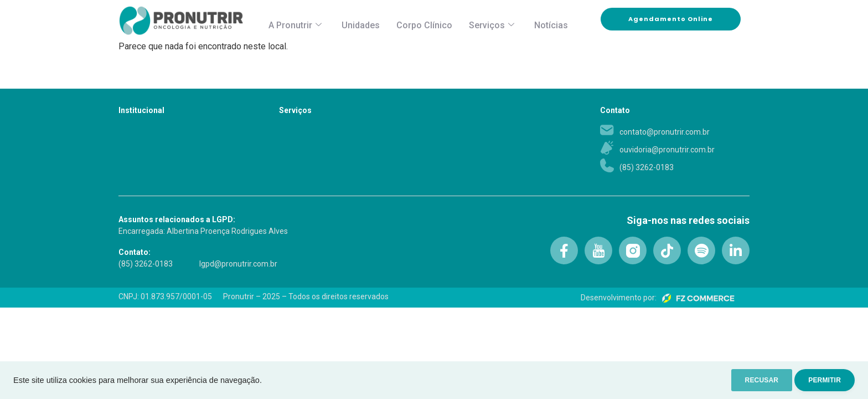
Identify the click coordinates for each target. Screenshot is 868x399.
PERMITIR (819, 380)
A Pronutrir (295, 25)
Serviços (492, 25)
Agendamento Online (684, 19)
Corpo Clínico (424, 25)
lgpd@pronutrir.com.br (238, 264)
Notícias (551, 25)
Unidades (361, 25)
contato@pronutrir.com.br (665, 132)
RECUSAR (745, 380)
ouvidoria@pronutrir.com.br (667, 150)
